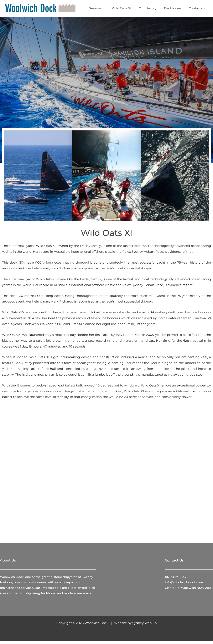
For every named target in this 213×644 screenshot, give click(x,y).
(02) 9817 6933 (175, 580)
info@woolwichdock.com (184, 586)
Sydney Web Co (144, 626)
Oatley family (91, 249)
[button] (108, 8)
